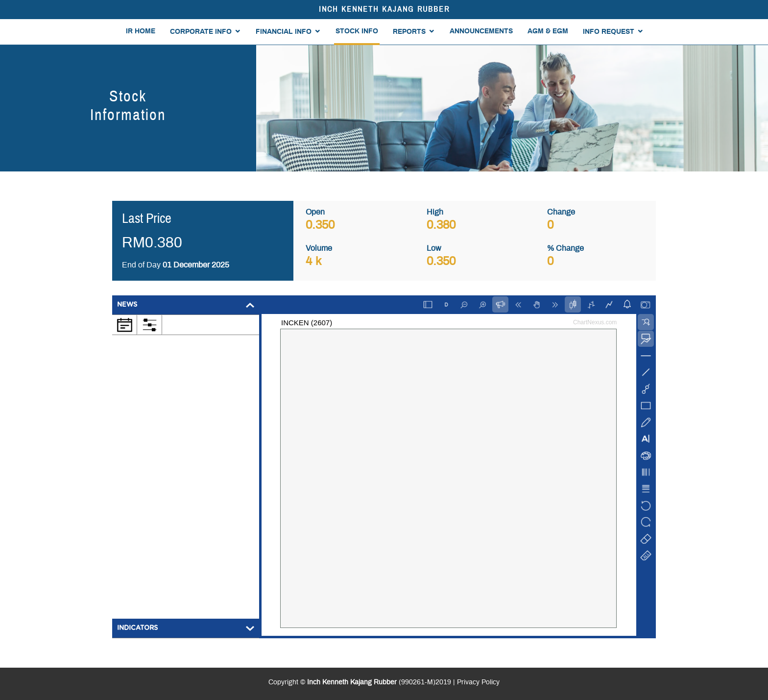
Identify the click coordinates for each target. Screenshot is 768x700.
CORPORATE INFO (201, 32)
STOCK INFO (357, 31)
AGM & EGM (548, 31)
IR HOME (141, 31)
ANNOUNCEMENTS (481, 31)
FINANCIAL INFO (284, 32)
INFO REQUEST (609, 32)
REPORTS (409, 32)
